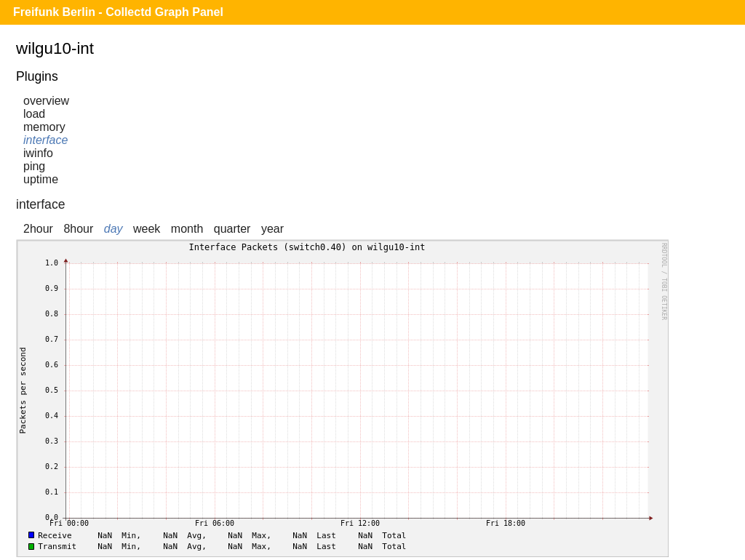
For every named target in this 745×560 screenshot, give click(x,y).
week (147, 229)
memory (44, 127)
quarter (232, 229)
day (113, 229)
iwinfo (38, 153)
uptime (41, 179)
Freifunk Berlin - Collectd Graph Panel (118, 12)
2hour (38, 229)
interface (45, 140)
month (187, 229)
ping (34, 166)
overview (46, 101)
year (272, 229)
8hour (78, 229)
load (34, 114)
